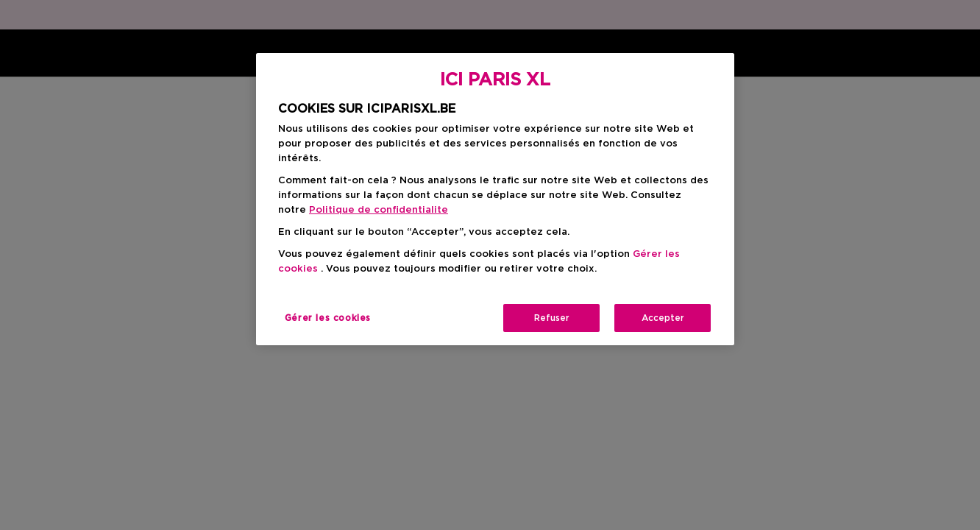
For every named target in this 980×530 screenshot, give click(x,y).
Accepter (663, 318)
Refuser (552, 318)
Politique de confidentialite (379, 210)
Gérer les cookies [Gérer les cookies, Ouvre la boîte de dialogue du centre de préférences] (328, 318)
